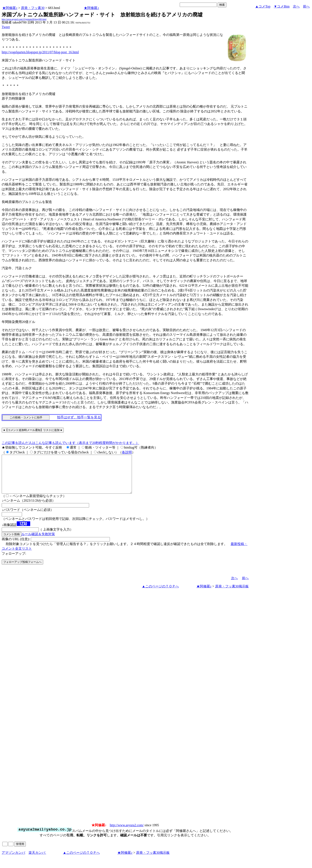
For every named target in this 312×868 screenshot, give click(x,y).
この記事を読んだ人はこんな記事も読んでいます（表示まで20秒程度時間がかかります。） (70, 443)
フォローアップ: (14, 561)
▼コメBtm (282, 6)
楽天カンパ (37, 860)
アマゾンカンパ (13, 860)
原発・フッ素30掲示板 (232, 594)
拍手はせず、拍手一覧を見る (79, 417)
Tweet (6, 27)
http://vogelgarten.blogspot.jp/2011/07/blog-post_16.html (40, 52)
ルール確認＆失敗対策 (38, 542)
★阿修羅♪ (10, 8)
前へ (306, 6)
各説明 (127, 452)
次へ (296, 6)
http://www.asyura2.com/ (127, 833)
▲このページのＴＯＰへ (160, 594)
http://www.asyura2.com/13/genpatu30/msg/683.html (24, 19)
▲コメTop (263, 6)
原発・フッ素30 (33, 8)
